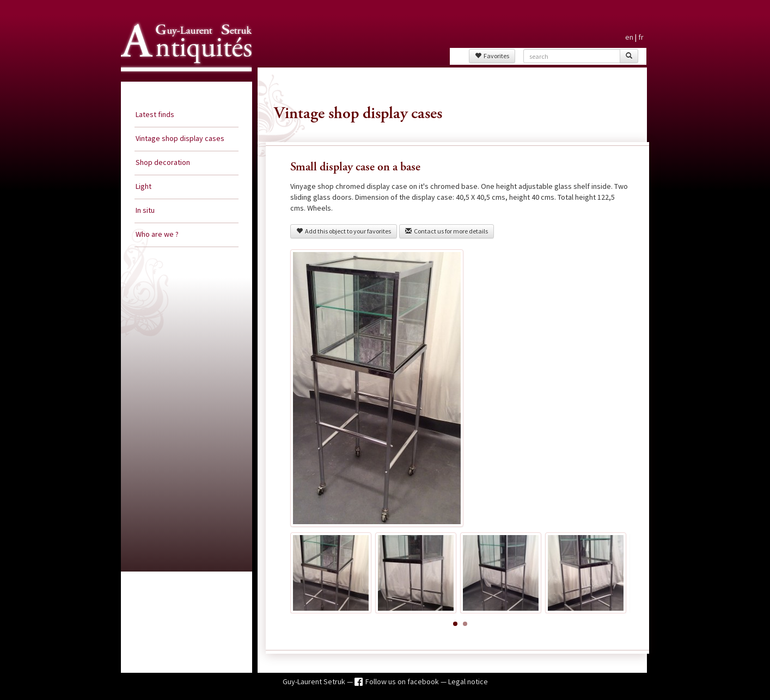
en (629, 37)
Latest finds (155, 114)
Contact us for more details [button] (447, 231)
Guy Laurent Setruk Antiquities (183, 81)
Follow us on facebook (403, 681)
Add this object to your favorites (344, 231)
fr (641, 37)
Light (143, 186)
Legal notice (468, 681)
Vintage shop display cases (180, 138)
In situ (145, 210)
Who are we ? (157, 234)
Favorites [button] (492, 56)
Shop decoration (163, 162)
